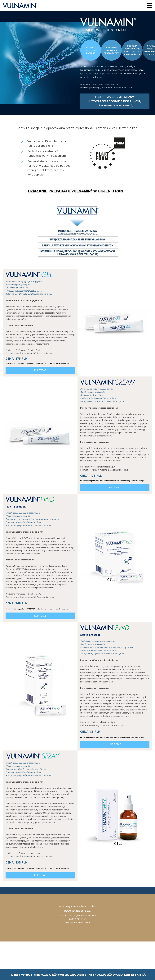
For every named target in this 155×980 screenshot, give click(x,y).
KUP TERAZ (40, 370)
